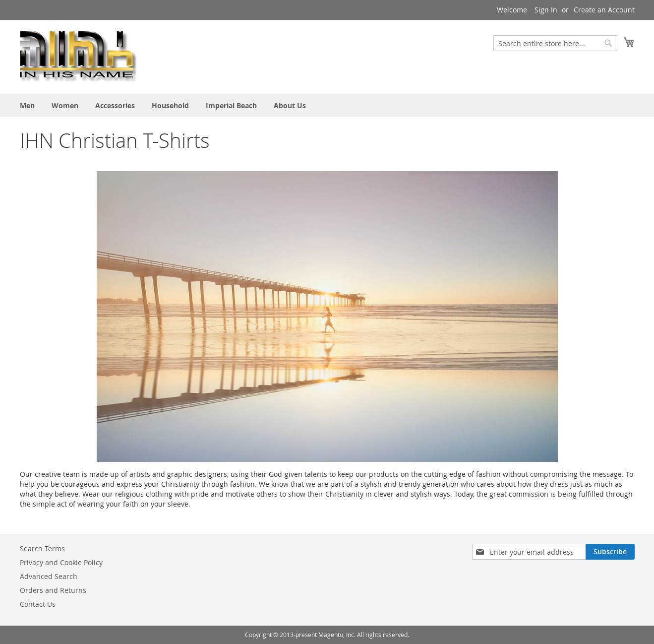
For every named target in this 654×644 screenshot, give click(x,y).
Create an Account (604, 10)
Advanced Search (49, 576)
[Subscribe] (610, 552)
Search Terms (42, 548)
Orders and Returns (53, 590)
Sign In (546, 10)
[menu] (327, 105)
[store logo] (78, 56)
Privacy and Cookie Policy (61, 562)
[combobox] (555, 43)
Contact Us (38, 604)
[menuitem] (27, 105)
